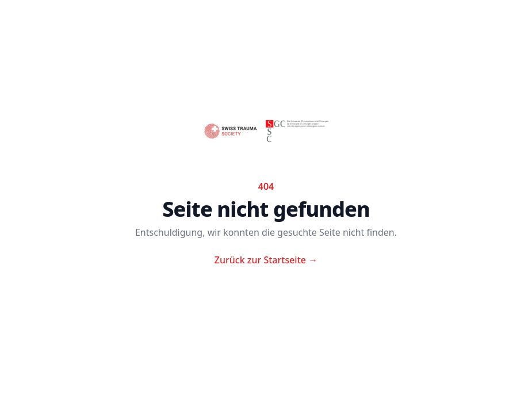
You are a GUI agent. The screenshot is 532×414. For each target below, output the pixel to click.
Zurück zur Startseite (266, 260)
